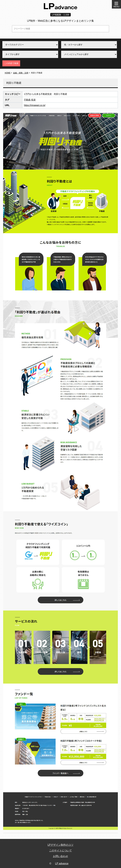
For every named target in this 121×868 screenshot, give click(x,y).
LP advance (62, 863)
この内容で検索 (11, 63)
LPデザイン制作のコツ (60, 845)
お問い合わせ (60, 856)
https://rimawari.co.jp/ (35, 105)
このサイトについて (60, 851)
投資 (33, 100)
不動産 (27, 100)
